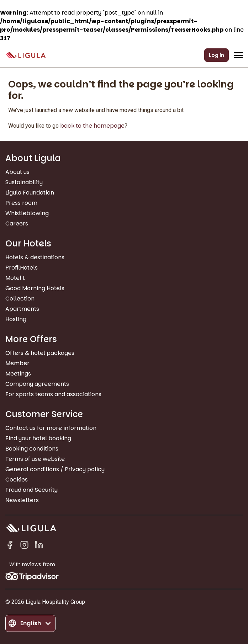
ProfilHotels (22, 268)
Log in (217, 55)
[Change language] (30, 623)
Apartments (22, 309)
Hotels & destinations (35, 257)
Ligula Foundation (30, 193)
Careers (17, 223)
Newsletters (22, 500)
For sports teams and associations (53, 394)
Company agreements (37, 384)
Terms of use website (35, 459)
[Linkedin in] (39, 546)
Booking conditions (32, 449)
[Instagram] (24, 546)
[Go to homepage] (26, 55)
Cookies (17, 480)
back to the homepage (92, 126)
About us (17, 172)
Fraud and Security (31, 490)
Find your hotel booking (38, 438)
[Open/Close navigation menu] (238, 55)
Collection (20, 299)
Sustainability (24, 182)
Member (17, 363)
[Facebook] (10, 546)
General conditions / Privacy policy (55, 469)
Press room (21, 203)
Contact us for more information (51, 428)
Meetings (18, 374)
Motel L (15, 278)
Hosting (16, 319)
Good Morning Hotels (35, 288)
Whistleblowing (27, 213)
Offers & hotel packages (40, 353)
